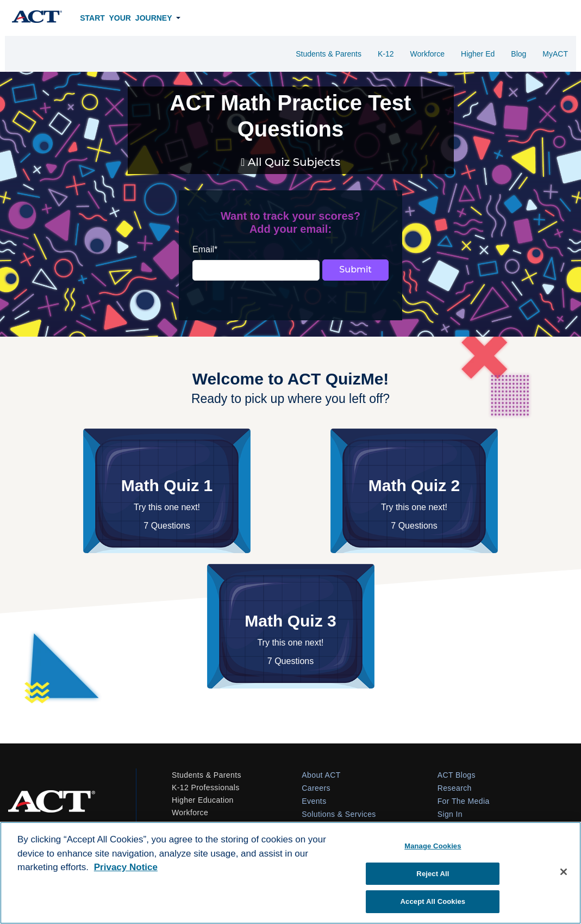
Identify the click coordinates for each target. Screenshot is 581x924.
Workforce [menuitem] (427, 54)
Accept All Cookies (433, 901)
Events (314, 801)
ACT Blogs (457, 775)
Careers (316, 788)
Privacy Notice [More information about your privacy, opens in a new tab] (126, 867)
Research (455, 788)
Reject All (433, 874)
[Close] (564, 872)
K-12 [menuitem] (386, 54)
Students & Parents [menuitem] (329, 54)
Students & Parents (207, 775)
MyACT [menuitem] (555, 54)
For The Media (464, 801)
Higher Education (203, 800)
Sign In (450, 814)
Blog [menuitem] (518, 54)
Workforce (190, 813)
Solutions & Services (339, 814)
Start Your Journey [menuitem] (126, 18)
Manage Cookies (433, 846)
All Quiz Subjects (292, 162)
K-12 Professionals (206, 787)
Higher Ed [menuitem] (478, 54)
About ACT (321, 775)
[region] (290, 873)
